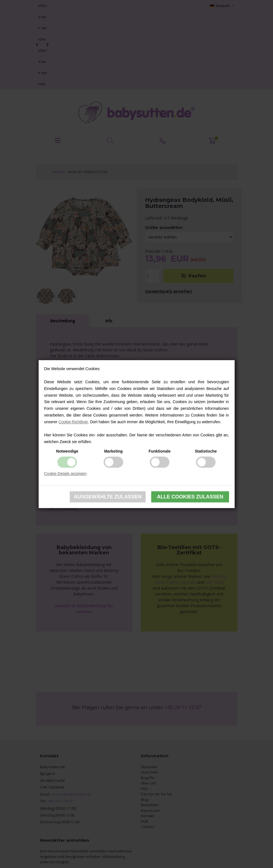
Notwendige (67, 451)
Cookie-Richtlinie (73, 422)
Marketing (113, 451)
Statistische (206, 451)
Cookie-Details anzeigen (66, 474)
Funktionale (160, 451)
